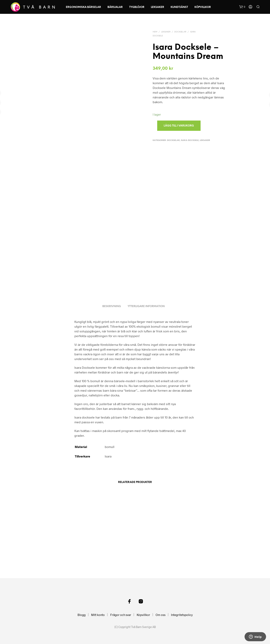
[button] (242, 7)
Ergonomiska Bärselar (83, 7)
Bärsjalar (115, 7)
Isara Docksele (190, 140)
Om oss (161, 615)
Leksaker (157, 7)
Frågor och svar (121, 615)
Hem (155, 32)
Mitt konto (98, 615)
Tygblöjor (137, 7)
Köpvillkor (203, 7)
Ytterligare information (146, 306)
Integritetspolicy (182, 615)
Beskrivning (112, 306)
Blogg (82, 615)
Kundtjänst (179, 7)
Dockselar (180, 32)
